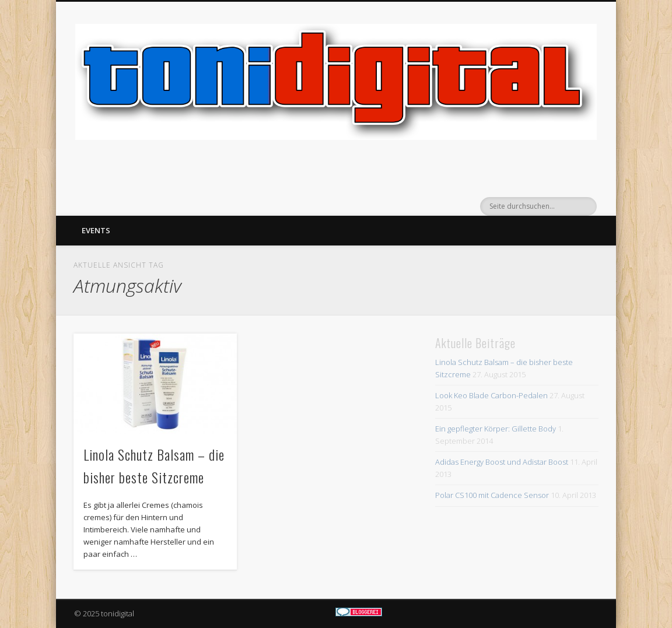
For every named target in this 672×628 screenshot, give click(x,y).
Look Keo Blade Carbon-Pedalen (491, 395)
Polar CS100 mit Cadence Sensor (492, 495)
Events (96, 230)
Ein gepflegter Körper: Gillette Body (496, 429)
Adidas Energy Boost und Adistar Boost (502, 462)
